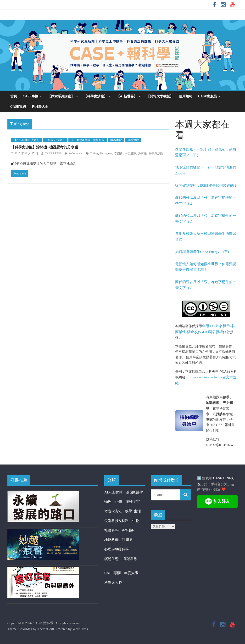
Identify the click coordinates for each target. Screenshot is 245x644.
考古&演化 (113, 511)
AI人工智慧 (113, 492)
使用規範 (186, 96)
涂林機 (142, 153)
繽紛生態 (114, 559)
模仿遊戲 (130, 153)
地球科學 (111, 540)
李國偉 (118, 153)
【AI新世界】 (127, 96)
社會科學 (113, 530)
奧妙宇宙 (133, 502)
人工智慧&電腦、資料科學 (88, 140)
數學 (129, 511)
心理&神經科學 (117, 549)
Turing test (106, 153)
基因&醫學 (134, 492)
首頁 (14, 96)
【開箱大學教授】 (160, 96)
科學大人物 (113, 582)
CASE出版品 (208, 96)
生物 (136, 521)
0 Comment (74, 153)
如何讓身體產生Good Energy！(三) (202, 252)
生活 (137, 511)
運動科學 (130, 559)
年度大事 (131, 573)
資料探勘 (133, 140)
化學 (118, 502)
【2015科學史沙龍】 (26, 140)
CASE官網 (18, 107)
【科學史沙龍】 (95, 96)
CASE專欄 (31, 96)
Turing (94, 153)
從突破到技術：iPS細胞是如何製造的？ (206, 185)
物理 (108, 502)
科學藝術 (128, 530)
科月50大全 (40, 107)
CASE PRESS (53, 153)
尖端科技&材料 (117, 521)
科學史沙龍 (156, 153)
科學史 (127, 540)
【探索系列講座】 (61, 96)
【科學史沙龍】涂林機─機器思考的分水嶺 (45, 147)
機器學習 (116, 140)
